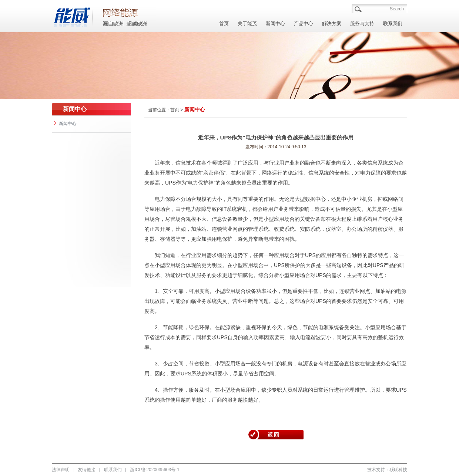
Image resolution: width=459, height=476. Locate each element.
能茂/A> (126, 16)
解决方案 (332, 23)
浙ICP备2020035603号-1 (155, 470)
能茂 (72, 16)
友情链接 (87, 470)
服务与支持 (362, 23)
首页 (224, 23)
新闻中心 (275, 23)
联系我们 (393, 23)
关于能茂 (247, 23)
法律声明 (61, 470)
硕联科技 (398, 470)
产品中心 (304, 23)
